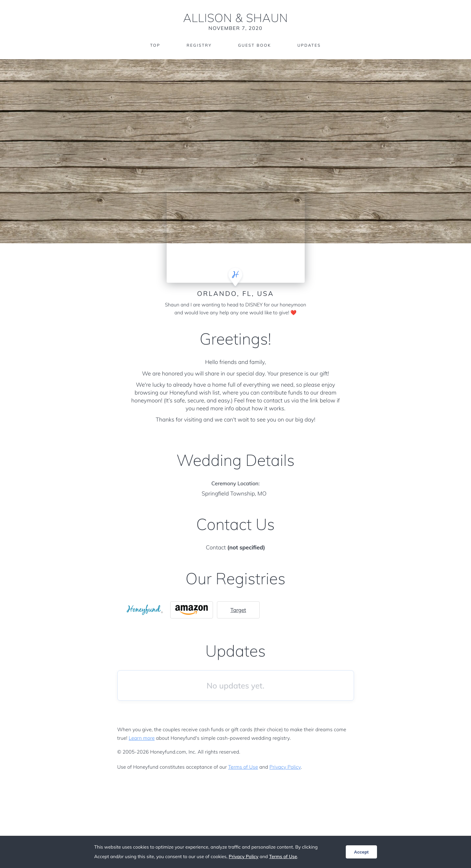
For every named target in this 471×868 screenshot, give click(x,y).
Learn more (142, 738)
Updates (309, 45)
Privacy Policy (285, 767)
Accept (361, 852)
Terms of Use (243, 767)
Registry (199, 45)
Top (155, 45)
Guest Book (254, 45)
